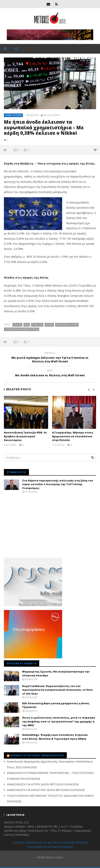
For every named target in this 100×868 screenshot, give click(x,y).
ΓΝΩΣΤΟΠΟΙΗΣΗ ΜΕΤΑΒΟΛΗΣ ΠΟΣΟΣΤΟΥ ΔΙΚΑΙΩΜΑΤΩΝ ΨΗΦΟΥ (50, 796)
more (95, 150)
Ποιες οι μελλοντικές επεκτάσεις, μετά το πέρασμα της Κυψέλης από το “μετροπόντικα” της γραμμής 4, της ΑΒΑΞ (59, 721)
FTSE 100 (37, 325)
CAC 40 (17, 325)
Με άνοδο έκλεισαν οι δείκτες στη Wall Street (50, 374)
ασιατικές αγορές (67, 325)
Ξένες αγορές (14, 115)
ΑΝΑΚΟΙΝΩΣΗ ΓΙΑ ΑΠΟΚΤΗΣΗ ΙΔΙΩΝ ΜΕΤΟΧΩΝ (38, 790)
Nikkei (49, 325)
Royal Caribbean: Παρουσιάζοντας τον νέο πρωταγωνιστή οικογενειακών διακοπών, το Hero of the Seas (57, 690)
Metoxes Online (52, 115)
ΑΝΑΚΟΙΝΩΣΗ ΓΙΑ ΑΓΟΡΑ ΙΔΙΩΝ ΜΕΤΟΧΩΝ (35, 784)
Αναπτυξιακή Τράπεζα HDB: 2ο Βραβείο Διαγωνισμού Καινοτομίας (25, 436)
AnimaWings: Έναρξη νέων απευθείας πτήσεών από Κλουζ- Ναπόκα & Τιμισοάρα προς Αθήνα (55, 737)
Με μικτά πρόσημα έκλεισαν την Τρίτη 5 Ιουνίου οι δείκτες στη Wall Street (50, 358)
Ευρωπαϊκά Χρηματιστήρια (22, 329)
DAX (27, 325)
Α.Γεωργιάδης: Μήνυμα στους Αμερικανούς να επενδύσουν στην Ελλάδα (73, 436)
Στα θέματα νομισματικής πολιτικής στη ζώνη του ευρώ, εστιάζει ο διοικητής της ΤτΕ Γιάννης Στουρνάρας (58, 484)
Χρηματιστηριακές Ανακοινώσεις (37, 755)
